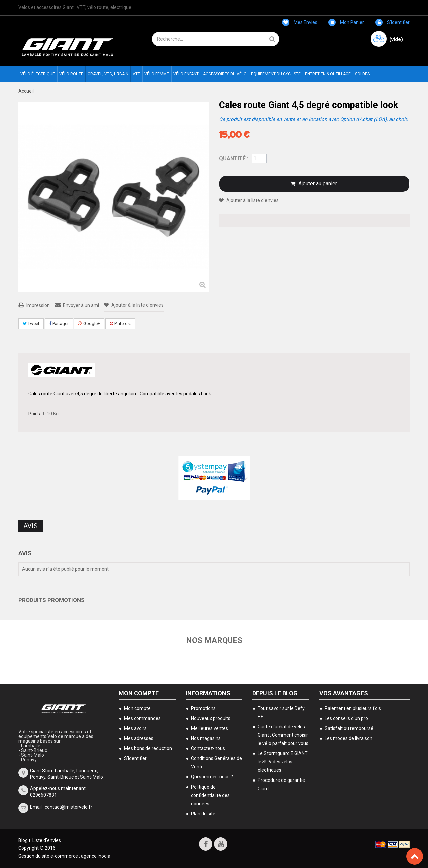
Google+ (89, 323)
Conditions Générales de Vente (217, 763)
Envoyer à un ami (81, 305)
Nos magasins (206, 738)
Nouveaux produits (211, 718)
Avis (31, 526)
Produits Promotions (51, 600)
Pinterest (120, 323)
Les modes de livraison (349, 738)
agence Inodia (96, 856)
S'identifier (392, 22)
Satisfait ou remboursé (349, 728)
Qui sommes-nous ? (212, 777)
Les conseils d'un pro (346, 718)
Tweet (31, 323)
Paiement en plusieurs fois (353, 708)
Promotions (203, 708)
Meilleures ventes (209, 728)
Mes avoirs (135, 728)
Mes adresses (139, 738)
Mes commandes (142, 718)
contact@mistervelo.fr (69, 807)
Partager (59, 323)
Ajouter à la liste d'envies (137, 305)
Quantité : (234, 158)
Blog (23, 840)
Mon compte (139, 693)
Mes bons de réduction (148, 748)
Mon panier (346, 22)
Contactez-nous (208, 748)
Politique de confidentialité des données (210, 795)
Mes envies (300, 22)
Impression (38, 305)
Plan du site (203, 814)
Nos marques (214, 640)
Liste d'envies (47, 840)
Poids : (35, 414)
